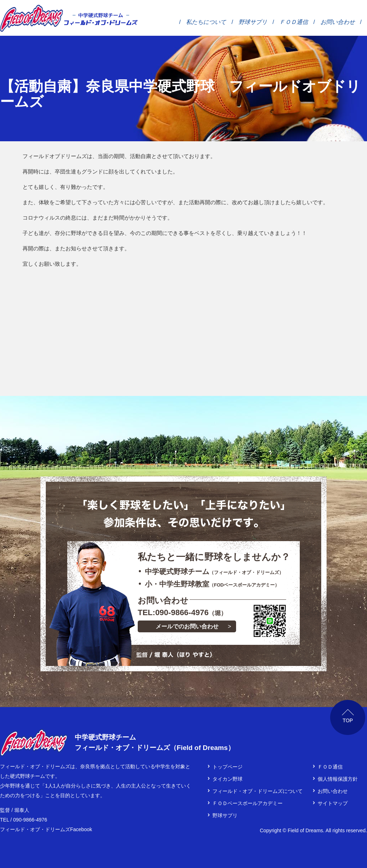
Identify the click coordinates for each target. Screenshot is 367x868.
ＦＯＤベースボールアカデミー (248, 803)
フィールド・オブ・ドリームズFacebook (46, 829)
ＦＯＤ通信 (294, 22)
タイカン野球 (227, 779)
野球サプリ (253, 22)
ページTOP (348, 718)
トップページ (227, 767)
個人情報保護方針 (338, 779)
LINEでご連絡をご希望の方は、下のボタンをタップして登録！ (270, 621)
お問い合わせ (338, 22)
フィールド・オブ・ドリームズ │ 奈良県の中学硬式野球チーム (31, 18)
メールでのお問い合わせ (187, 626)
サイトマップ (333, 803)
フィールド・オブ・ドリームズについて (258, 791)
